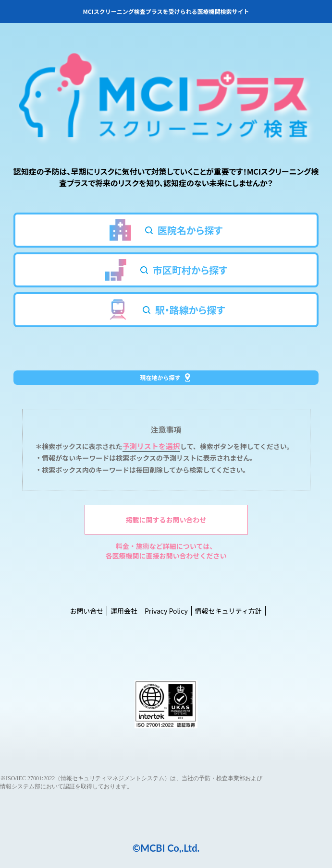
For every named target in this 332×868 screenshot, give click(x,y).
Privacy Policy (166, 611)
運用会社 (124, 611)
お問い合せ (86, 611)
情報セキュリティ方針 (228, 611)
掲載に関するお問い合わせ (166, 520)
